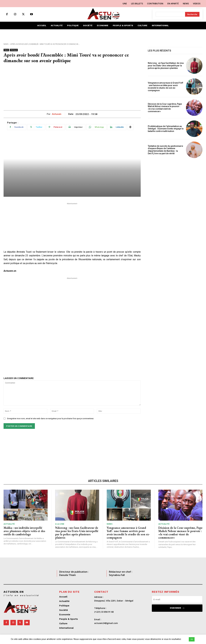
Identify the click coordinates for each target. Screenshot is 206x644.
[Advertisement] (72, 88)
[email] (177, 599)
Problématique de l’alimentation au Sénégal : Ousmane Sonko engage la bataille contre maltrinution (166, 129)
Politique (14, 50)
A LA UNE (60, 524)
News (6, 44)
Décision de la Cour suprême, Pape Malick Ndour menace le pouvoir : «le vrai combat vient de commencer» (165, 108)
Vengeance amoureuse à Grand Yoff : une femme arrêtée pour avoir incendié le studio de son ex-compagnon (165, 87)
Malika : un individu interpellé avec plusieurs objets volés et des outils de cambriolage (24, 531)
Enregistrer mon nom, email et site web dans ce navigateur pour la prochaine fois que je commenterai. (51, 419)
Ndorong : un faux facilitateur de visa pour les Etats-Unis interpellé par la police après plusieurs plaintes (166, 66)
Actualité (9, 524)
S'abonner (177, 608)
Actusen (57, 114)
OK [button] (192, 639)
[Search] (192, 14)
